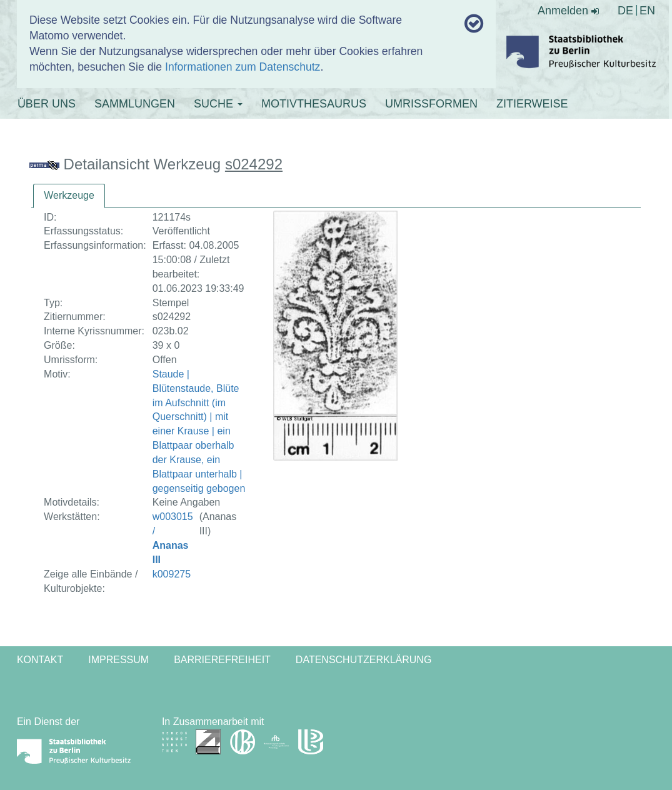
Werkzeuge (69, 195)
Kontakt (40, 660)
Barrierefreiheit (222, 660)
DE (625, 11)
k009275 (172, 574)
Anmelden (568, 11)
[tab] (69, 196)
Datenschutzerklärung (364, 660)
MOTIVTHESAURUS (314, 104)
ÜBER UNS (47, 104)
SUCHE (218, 104)
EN (647, 11)
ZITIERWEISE (532, 104)
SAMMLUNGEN (135, 104)
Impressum (118, 660)
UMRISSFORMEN (431, 104)
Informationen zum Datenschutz (243, 67)
